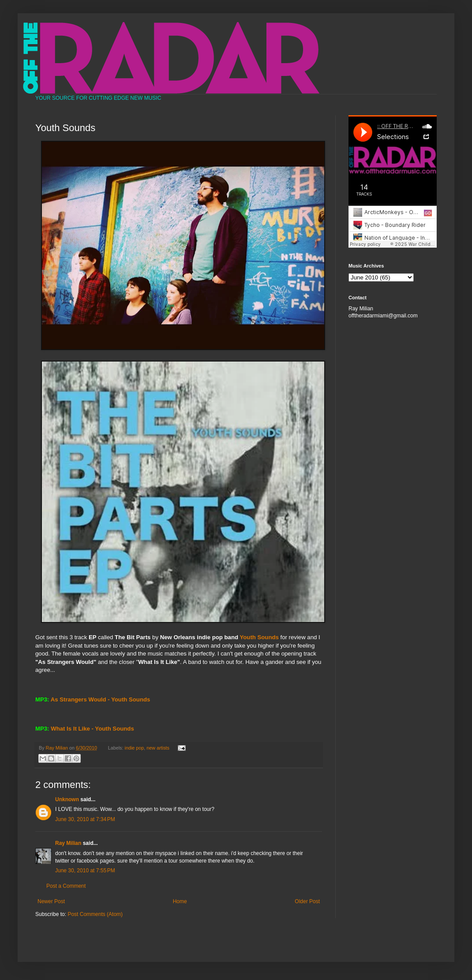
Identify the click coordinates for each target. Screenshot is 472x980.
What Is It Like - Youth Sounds (92, 729)
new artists (158, 748)
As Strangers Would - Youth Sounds (101, 699)
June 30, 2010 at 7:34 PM (85, 819)
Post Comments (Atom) (95, 914)
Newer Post (51, 901)
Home (180, 901)
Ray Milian (68, 843)
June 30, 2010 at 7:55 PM (85, 871)
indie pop (135, 748)
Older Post (307, 901)
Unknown (67, 799)
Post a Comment (66, 886)
